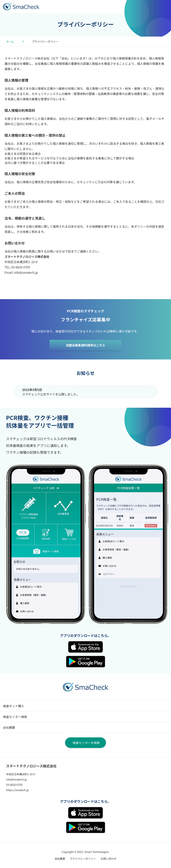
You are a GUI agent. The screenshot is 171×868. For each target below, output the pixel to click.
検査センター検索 (15, 717)
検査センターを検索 (86, 743)
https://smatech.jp (17, 790)
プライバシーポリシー (83, 859)
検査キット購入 (14, 706)
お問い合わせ (108, 859)
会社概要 (9, 727)
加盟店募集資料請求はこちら (85, 345)
